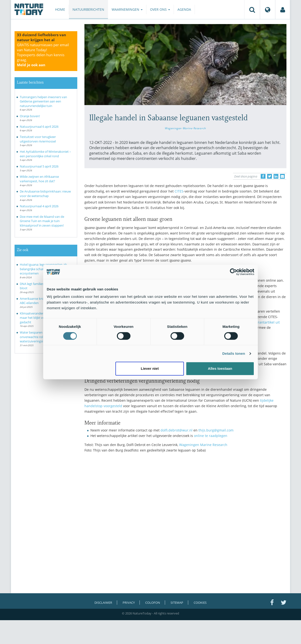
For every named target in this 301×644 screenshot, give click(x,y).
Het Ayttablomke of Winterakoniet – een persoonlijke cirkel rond (45, 154)
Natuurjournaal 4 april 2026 (39, 206)
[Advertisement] (186, 498)
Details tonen (234, 353)
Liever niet (150, 368)
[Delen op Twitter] (270, 176)
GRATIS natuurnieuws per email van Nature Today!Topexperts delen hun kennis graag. (43, 55)
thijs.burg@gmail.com (216, 430)
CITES (179, 191)
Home (60, 9)
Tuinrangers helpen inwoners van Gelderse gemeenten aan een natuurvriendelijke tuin (43, 101)
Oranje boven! (30, 116)
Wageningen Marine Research (185, 128)
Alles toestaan (220, 368)
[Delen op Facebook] (263, 176)
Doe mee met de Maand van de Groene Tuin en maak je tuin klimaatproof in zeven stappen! (42, 221)
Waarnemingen (127, 9)
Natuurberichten (88, 9)
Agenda (184, 9)
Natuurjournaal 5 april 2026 (39, 166)
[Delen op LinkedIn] (276, 176)
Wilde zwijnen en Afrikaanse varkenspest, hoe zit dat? (39, 179)
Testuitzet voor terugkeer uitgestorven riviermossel (38, 139)
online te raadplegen (211, 436)
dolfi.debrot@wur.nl (176, 430)
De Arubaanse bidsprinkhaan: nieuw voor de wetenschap (45, 194)
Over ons (160, 9)
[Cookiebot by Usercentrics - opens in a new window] (233, 272)
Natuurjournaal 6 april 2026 (39, 127)
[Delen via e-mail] (282, 176)
